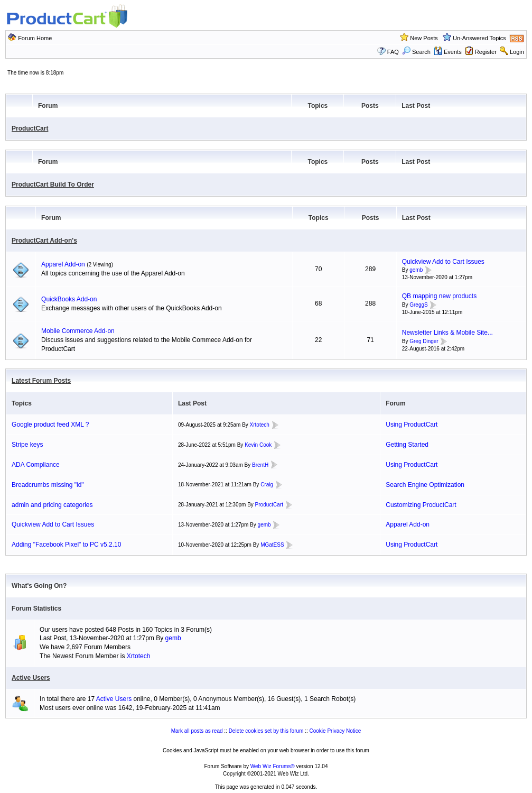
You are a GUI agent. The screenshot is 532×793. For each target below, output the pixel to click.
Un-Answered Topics (479, 38)
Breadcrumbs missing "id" (48, 485)
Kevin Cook (258, 445)
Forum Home (35, 38)
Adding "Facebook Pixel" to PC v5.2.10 (66, 545)
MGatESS (272, 545)
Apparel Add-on (63, 264)
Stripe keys (27, 445)
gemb (416, 270)
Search (416, 52)
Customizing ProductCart (421, 505)
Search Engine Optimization (425, 485)
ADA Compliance (36, 465)
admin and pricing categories (52, 505)
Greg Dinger (424, 341)
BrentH (260, 465)
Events (448, 52)
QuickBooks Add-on (69, 299)
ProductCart (30, 128)
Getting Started (407, 445)
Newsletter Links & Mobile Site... (447, 333)
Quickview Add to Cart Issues (443, 262)
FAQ (393, 52)
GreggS (418, 305)
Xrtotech (260, 425)
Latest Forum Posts (41, 381)
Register (486, 52)
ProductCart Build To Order (53, 185)
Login (517, 52)
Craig (267, 485)
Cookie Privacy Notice (335, 731)
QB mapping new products (439, 296)
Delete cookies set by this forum (266, 731)
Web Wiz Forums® (273, 766)
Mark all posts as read (197, 731)
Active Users (31, 678)
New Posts (424, 38)
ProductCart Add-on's (44, 241)
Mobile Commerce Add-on (78, 331)
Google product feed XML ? (50, 425)
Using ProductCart (412, 425)
